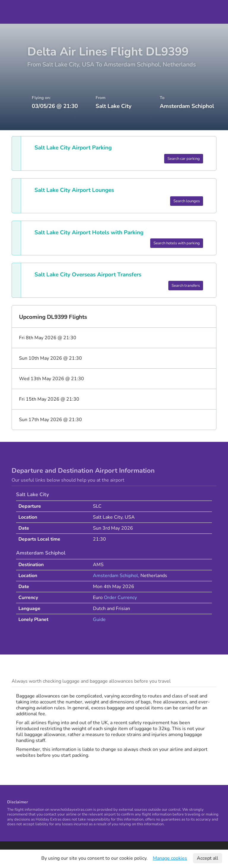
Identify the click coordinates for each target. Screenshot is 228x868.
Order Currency (120, 598)
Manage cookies (170, 858)
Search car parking (184, 159)
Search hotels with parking (177, 243)
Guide (99, 619)
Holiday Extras (18, 12)
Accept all (208, 858)
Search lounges (187, 201)
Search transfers (186, 286)
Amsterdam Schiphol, (117, 576)
